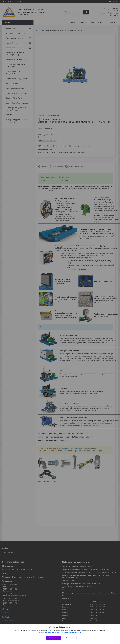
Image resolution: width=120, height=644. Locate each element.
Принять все (53, 638)
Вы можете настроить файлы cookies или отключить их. (59, 633)
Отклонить (70, 638)
